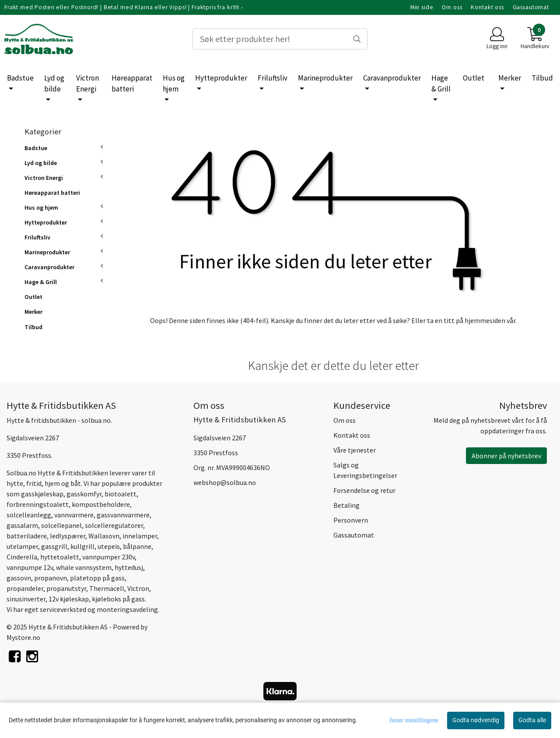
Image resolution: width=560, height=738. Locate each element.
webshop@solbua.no (225, 482)
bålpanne (137, 546)
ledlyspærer (68, 536)
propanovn (51, 578)
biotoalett (121, 494)
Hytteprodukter (221, 78)
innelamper (140, 536)
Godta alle (532, 720)
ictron (140, 588)
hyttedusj (129, 567)
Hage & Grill (441, 84)
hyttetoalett (60, 557)
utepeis (109, 546)
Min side (422, 7)
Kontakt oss (487, 7)
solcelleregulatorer (114, 525)
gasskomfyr (84, 494)
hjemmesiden (485, 320)
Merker (510, 78)
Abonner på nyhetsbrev (506, 456)
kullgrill (82, 546)
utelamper (22, 546)
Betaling (346, 505)
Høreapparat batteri (132, 84)
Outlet (474, 78)
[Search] (280, 39)
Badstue (20, 78)
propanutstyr (66, 588)
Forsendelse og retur (364, 490)
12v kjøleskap (69, 599)
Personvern (351, 520)
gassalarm (22, 525)
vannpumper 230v (108, 557)
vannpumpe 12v (30, 567)
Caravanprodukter (392, 78)
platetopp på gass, (98, 578)
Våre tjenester (355, 450)
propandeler (25, 588)
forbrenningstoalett (38, 504)
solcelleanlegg (29, 515)
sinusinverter (26, 599)
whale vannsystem (84, 567)
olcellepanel (63, 525)
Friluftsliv (273, 78)
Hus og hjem (174, 84)
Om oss (452, 7)
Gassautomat (531, 7)
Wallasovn (104, 536)
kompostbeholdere (101, 504)
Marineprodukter (325, 78)
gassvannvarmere (123, 515)
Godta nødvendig (476, 720)
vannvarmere (74, 515)
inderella (24, 557)
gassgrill (54, 546)
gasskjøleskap (42, 494)
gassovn (19, 578)
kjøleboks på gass (118, 599)
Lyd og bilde (54, 84)
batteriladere (27, 536)
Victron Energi (87, 84)
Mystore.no (23, 637)
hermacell (109, 588)
